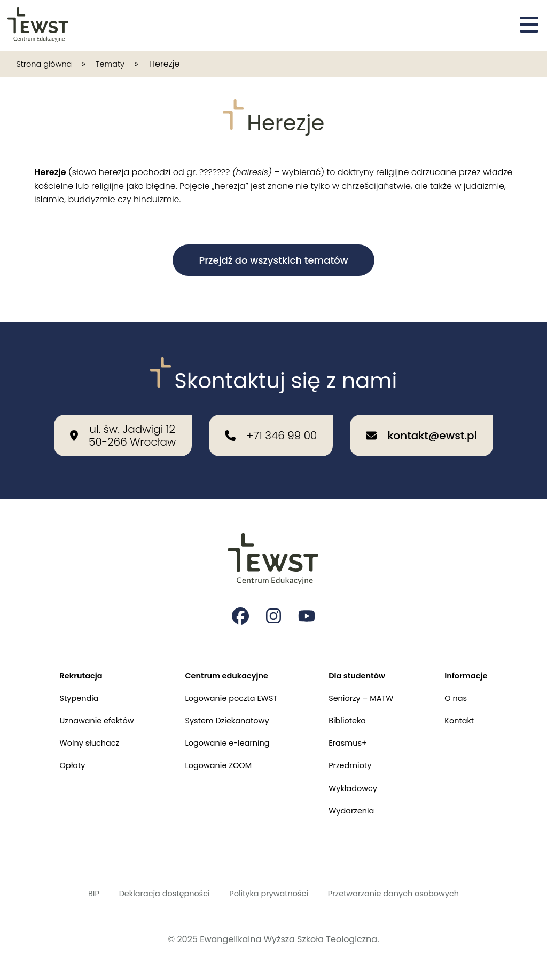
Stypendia (67, 684)
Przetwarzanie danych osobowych (406, 892)
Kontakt (471, 709)
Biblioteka (352, 709)
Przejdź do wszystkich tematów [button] (273, 260)
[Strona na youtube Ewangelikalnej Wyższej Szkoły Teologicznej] (308, 598)
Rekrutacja (69, 659)
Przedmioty (355, 758)
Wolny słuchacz (78, 733)
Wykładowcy (359, 782)
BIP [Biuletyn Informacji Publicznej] (75, 892)
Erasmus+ (353, 733)
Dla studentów (363, 659)
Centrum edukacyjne (224, 659)
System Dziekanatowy (225, 709)
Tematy (120, 64)
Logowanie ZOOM (215, 758)
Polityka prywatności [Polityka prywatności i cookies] (268, 892)
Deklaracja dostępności (153, 892)
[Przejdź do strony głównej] (39, 26)
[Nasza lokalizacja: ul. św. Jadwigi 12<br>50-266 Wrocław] (123, 415)
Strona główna (48, 64)
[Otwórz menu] (529, 26)
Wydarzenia (357, 807)
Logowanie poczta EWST (229, 684)
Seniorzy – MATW (368, 684)
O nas (467, 684)
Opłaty (59, 758)
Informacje (478, 659)
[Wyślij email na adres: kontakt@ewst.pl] (421, 415)
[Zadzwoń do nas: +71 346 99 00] (271, 415)
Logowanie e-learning (225, 733)
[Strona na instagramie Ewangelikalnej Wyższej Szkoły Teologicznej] (273, 598)
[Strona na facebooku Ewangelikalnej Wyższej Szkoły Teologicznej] (239, 598)
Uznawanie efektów (86, 709)
